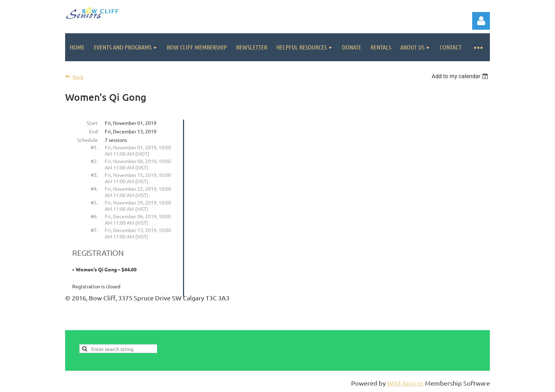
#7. (94, 230)
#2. (94, 161)
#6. (94, 216)
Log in (481, 21)
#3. (94, 175)
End (93, 131)
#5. (94, 202)
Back (78, 77)
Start (92, 123)
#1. (94, 147)
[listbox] (461, 76)
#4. (94, 189)
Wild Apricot (405, 383)
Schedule (87, 140)
